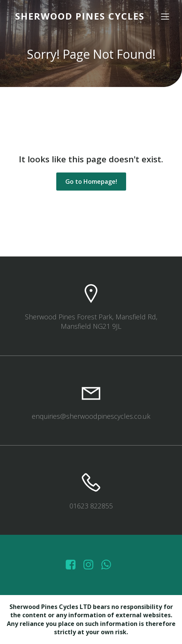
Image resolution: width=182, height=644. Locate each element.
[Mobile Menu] (165, 16)
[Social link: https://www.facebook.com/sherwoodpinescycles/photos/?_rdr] (73, 565)
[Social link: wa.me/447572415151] (109, 565)
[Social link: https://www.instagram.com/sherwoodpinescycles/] (91, 565)
